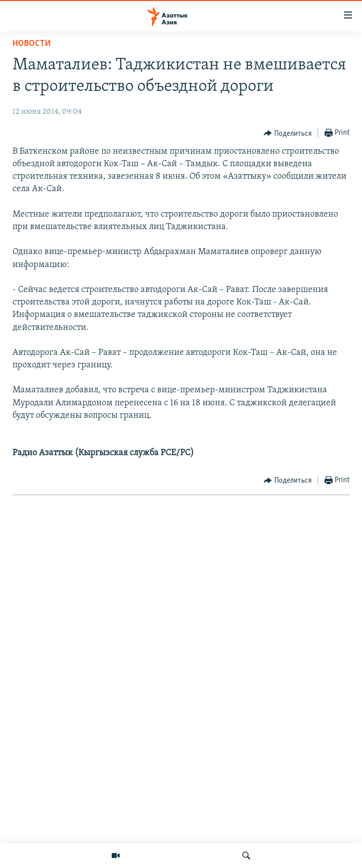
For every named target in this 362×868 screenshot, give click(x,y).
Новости (32, 44)
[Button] (288, 133)
